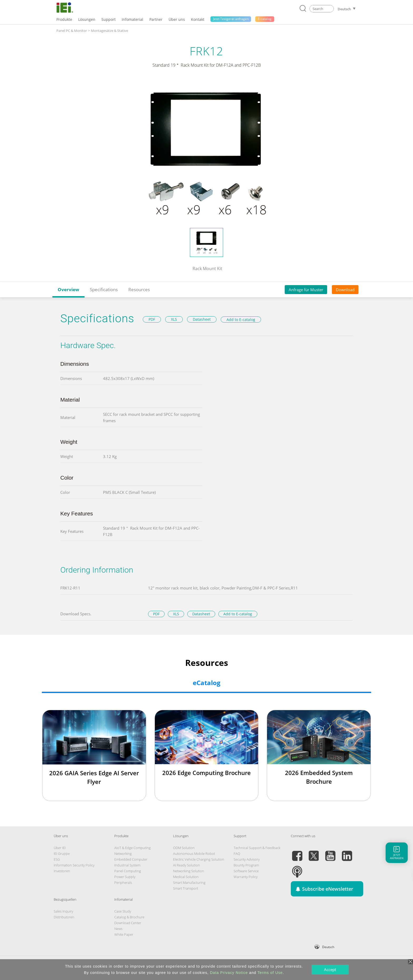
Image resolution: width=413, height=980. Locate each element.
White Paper (124, 934)
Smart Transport (186, 888)
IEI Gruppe (62, 854)
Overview (68, 289)
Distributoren (64, 917)
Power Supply (125, 877)
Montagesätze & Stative (109, 31)
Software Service (246, 871)
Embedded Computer (131, 859)
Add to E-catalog (241, 320)
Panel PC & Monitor (72, 31)
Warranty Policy (246, 877)
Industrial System (127, 865)
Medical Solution (186, 877)
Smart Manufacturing (189, 883)
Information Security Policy (74, 865)
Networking (123, 854)
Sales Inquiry (63, 911)
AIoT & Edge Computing (132, 848)
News (118, 929)
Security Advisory (247, 859)
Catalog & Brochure (129, 917)
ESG (57, 859)
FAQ (237, 854)
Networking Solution (189, 871)
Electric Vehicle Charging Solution (199, 859)
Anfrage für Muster (306, 290)
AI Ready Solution (186, 865)
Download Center (128, 923)
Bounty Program (246, 865)
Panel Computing (128, 871)
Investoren (62, 871)
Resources (139, 289)
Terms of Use (270, 973)
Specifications (104, 289)
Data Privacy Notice (229, 973)
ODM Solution (184, 848)
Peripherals (123, 883)
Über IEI (60, 848)
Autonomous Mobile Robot (194, 854)
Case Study (123, 911)
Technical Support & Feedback (257, 848)
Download (345, 290)
